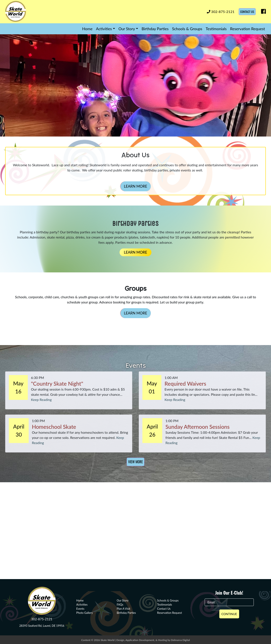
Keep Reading (41, 400)
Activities (104, 29)
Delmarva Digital (180, 640)
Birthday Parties (155, 29)
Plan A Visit (124, 609)
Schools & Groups (187, 29)
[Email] (229, 602)
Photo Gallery (85, 613)
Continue (229, 614)
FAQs (120, 605)
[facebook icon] (262, 12)
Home (87, 29)
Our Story (127, 29)
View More (135, 462)
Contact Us (247, 12)
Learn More (135, 186)
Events (80, 609)
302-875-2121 (221, 12)
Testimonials (216, 29)
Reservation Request (248, 29)
